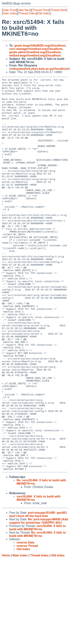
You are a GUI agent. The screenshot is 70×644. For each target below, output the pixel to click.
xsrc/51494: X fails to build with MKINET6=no (37, 606)
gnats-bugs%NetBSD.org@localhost (40, 46)
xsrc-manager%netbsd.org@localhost (36, 49)
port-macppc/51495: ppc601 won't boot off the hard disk (38, 593)
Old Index (44, 13)
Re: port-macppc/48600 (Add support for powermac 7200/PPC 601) (39, 599)
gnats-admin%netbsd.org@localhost (35, 52)
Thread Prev (40, 10)
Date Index (10, 13)
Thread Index (27, 13)
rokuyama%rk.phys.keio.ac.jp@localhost (40, 69)
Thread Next (58, 10)
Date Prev (9, 10)
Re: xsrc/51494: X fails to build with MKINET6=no (38, 613)
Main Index (20, 634)
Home (6, 634)
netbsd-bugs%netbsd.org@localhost (35, 55)
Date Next (24, 10)
